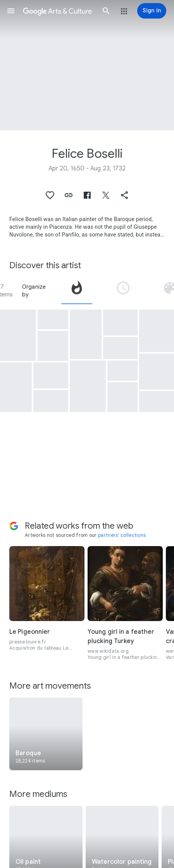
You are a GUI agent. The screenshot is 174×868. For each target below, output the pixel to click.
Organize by (34, 291)
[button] (11, 11)
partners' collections (122, 535)
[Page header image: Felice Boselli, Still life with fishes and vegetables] (87, 65)
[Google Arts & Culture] (59, 11)
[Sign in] (152, 11)
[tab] (77, 291)
